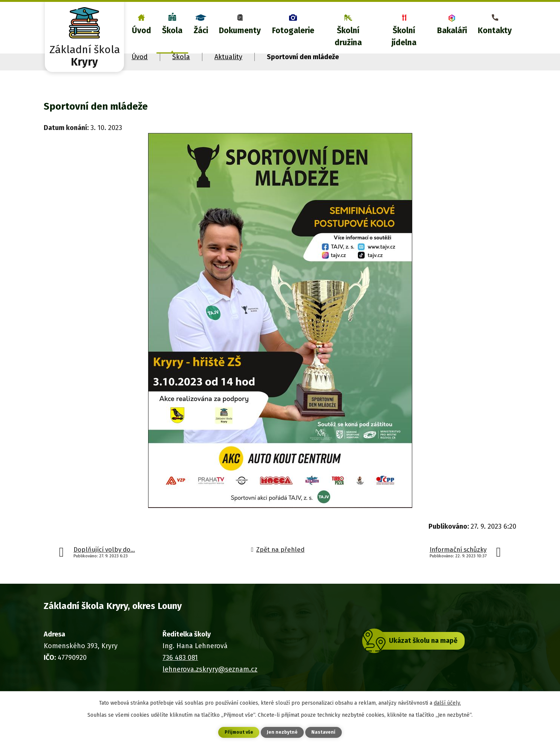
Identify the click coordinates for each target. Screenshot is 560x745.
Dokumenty (240, 31)
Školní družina (348, 37)
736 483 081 (180, 658)
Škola (172, 31)
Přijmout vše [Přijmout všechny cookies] (238, 732)
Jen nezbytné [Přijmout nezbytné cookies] (283, 732)
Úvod (142, 31)
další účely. (447, 702)
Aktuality (228, 57)
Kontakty (495, 31)
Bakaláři (452, 31)
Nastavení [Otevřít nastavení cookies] (325, 732)
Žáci (201, 31)
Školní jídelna (404, 37)
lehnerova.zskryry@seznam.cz (210, 669)
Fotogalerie (293, 31)
